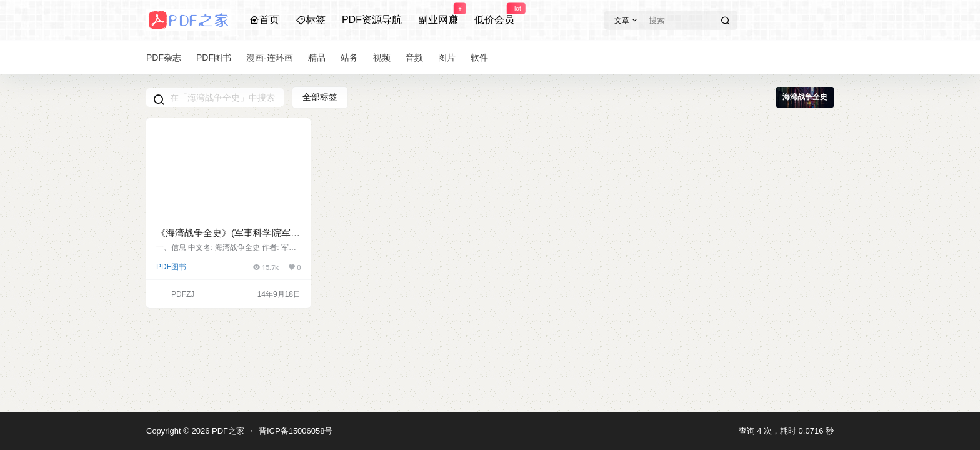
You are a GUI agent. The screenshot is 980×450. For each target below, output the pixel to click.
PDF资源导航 (372, 20)
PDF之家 (227, 431)
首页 (264, 20)
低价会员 (494, 14)
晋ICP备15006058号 (296, 431)
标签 (311, 20)
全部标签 (320, 97)
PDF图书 (171, 267)
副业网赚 (438, 14)
